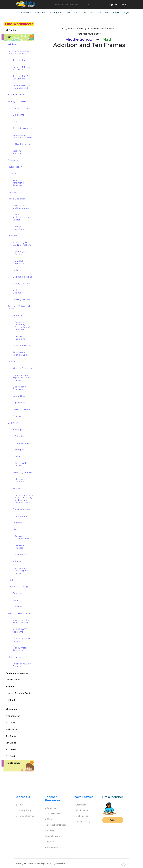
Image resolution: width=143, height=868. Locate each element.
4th (92, 12)
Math (48, 819)
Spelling (50, 842)
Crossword (80, 805)
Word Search (81, 810)
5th (99, 12)
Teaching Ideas (53, 814)
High (126, 12)
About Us (23, 797)
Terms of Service (25, 816)
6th (107, 12)
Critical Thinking (82, 822)
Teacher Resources (53, 799)
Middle (116, 12)
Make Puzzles (84, 797)
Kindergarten (56, 12)
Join (113, 820)
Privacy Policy (24, 810)
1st (69, 12)
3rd (84, 12)
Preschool (40, 12)
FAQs (20, 805)
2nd (76, 12)
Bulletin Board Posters (56, 825)
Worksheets (25, 12)
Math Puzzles (81, 816)
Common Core (53, 847)
